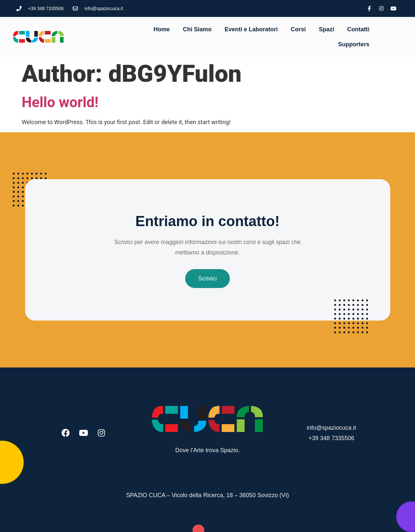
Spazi (326, 29)
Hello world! (60, 102)
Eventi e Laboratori (251, 29)
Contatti (358, 29)
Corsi (298, 29)
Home (162, 29)
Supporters (354, 44)
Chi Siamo (197, 29)
